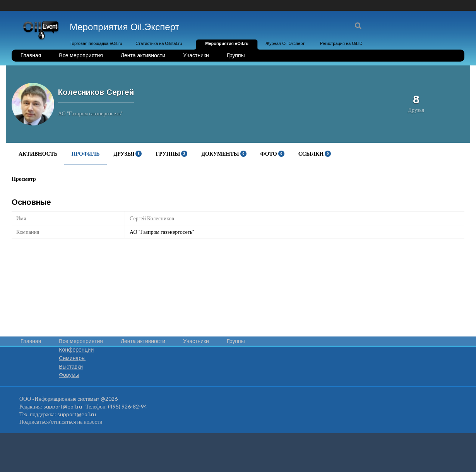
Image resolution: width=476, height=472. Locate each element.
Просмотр (24, 179)
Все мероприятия (81, 55)
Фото (272, 154)
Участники (196, 55)
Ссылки (315, 154)
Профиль (85, 154)
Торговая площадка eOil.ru (96, 43)
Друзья (128, 154)
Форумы (69, 375)
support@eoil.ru (63, 406)
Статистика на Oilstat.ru (159, 43)
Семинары (72, 358)
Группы (236, 55)
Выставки (71, 367)
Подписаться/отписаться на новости (61, 421)
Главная (31, 55)
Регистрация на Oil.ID (341, 43)
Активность (38, 154)
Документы (224, 154)
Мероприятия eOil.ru (227, 43)
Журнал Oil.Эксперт (285, 43)
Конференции (76, 350)
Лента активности (143, 55)
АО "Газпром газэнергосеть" (162, 232)
